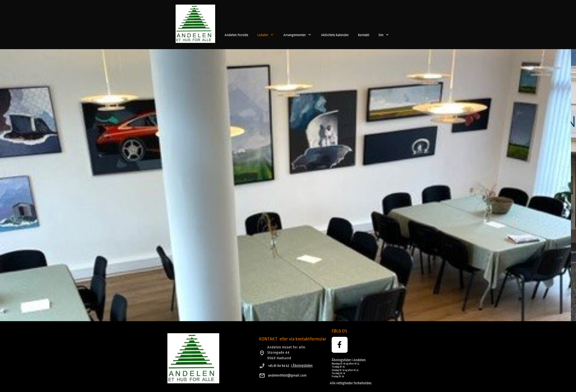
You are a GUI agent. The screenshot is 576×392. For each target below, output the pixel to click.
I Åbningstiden (302, 366)
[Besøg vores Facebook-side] (340, 345)
